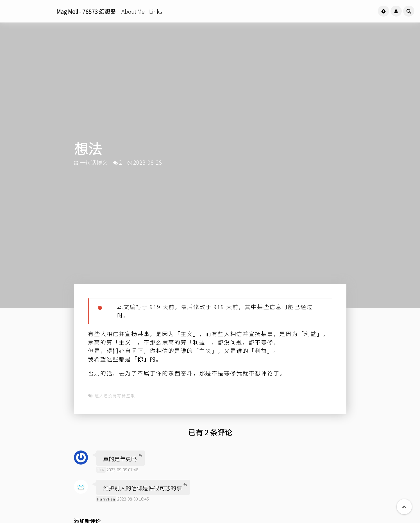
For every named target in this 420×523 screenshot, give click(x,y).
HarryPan (106, 499)
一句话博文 (94, 162)
